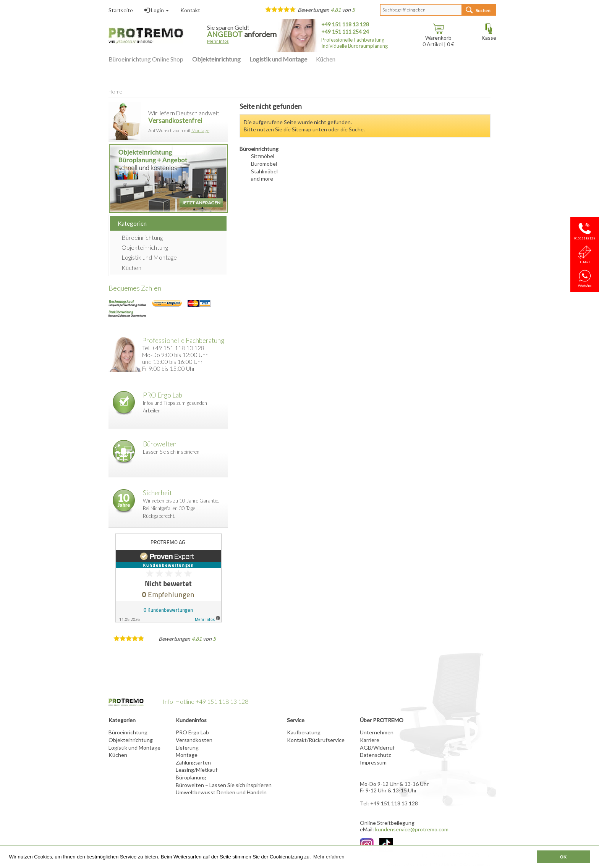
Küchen (326, 59)
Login (157, 10)
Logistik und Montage (278, 59)
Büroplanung (191, 777)
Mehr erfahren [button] (329, 857)
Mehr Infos (218, 41)
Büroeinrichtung (142, 237)
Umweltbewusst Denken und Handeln (221, 792)
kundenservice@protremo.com (412, 829)
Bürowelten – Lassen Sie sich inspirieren (224, 785)
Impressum (373, 762)
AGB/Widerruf (377, 748)
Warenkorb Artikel (437, 38)
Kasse (489, 35)
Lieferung (187, 748)
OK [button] (563, 857)
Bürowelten (160, 444)
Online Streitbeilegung (387, 823)
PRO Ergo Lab (163, 395)
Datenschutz (375, 755)
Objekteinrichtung (216, 59)
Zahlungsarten (193, 762)
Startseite (121, 10)
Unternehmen (377, 732)
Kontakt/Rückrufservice (316, 740)
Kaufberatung (304, 732)
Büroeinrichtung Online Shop (146, 59)
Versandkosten (194, 740)
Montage (200, 130)
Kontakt (190, 10)
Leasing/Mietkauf (197, 770)
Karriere (370, 740)
